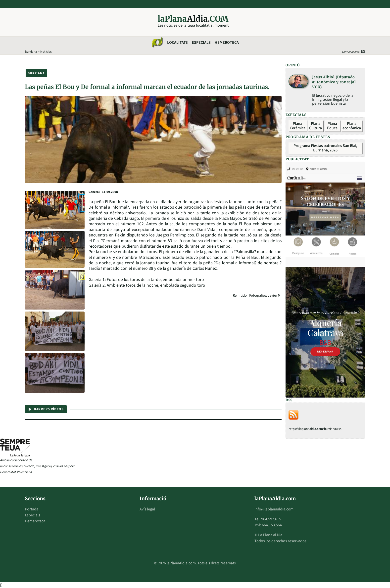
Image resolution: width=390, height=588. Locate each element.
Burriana (31, 52)
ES (363, 51)
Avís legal (147, 509)
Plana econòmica (352, 126)
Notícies (46, 52)
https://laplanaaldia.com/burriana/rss (315, 429)
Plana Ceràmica (298, 126)
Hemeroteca (227, 43)
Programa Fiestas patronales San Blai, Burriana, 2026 (325, 148)
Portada (32, 509)
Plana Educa (332, 126)
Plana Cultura (316, 126)
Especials (201, 43)
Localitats (177, 43)
